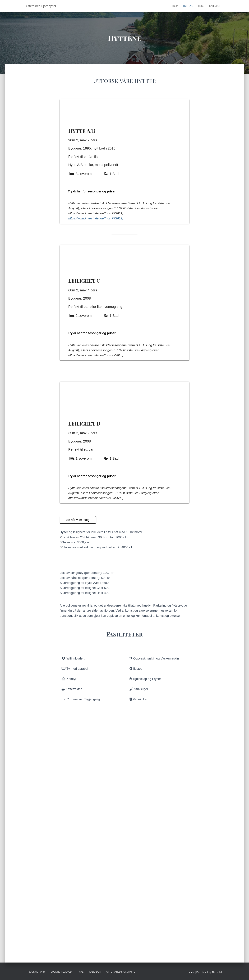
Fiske (201, 6)
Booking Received (61, 972)
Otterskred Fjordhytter (121, 972)
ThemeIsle (217, 972)
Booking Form (37, 972)
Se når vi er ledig (78, 700)
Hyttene (188, 6)
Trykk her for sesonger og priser (92, 236)
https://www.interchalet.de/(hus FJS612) (96, 263)
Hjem (175, 6)
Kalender (215, 6)
